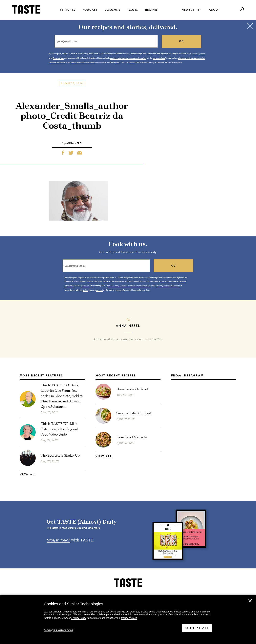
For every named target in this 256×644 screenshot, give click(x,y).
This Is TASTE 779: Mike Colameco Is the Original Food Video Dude (59, 429)
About (214, 10)
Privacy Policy (79, 618)
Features (68, 10)
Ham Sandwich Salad (132, 389)
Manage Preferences (59, 630)
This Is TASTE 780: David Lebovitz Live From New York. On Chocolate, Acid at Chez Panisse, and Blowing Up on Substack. (62, 396)
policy (118, 62)
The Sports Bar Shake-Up (60, 455)
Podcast (90, 10)
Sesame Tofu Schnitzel (134, 413)
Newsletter (192, 10)
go (182, 41)
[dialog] (128, 620)
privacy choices (129, 618)
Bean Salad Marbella (132, 437)
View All (28, 475)
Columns (113, 10)
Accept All (197, 628)
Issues (133, 10)
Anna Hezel (74, 143)
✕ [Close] (250, 601)
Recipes (152, 10)
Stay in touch (58, 540)
